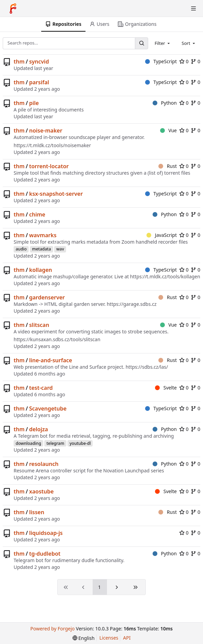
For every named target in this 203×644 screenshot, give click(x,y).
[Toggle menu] (193, 8)
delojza (38, 429)
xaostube (41, 491)
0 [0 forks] (196, 61)
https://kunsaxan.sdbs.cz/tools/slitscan (57, 339)
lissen (36, 512)
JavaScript (162, 235)
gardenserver (47, 297)
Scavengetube (48, 408)
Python (165, 103)
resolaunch (44, 464)
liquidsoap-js (46, 533)
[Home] (13, 8)
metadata (41, 249)
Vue (168, 130)
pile (34, 103)
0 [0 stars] (184, 61)
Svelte (166, 388)
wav (60, 249)
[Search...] (141, 43)
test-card (41, 388)
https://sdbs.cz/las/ (147, 367)
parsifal (39, 82)
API (127, 638)
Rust (168, 166)
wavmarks (43, 235)
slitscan (39, 325)
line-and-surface (50, 360)
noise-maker (45, 130)
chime (37, 214)
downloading (28, 443)
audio (21, 249)
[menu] (84, 638)
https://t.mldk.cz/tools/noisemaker (52, 145)
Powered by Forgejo (52, 629)
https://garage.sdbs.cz (131, 304)
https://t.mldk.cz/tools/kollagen (165, 276)
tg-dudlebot (45, 554)
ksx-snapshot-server (56, 194)
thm (19, 62)
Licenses (109, 638)
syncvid (39, 62)
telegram (55, 443)
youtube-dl (80, 443)
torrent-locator (49, 166)
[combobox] (163, 43)
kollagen (40, 270)
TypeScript (161, 61)
